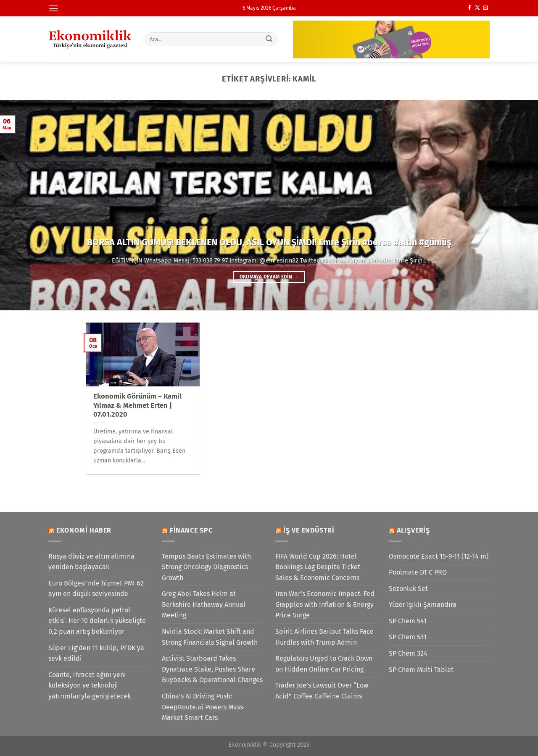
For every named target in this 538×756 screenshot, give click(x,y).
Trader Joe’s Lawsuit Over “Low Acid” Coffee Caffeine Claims (322, 691)
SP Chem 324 (408, 653)
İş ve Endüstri (309, 530)
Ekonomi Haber (84, 530)
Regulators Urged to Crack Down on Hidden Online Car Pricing (324, 664)
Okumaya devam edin (269, 277)
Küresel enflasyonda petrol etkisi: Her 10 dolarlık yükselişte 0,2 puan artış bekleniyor (97, 621)
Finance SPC (191, 530)
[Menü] (53, 8)
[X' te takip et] (477, 8)
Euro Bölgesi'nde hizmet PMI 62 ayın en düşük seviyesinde (96, 589)
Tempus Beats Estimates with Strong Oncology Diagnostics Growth (206, 567)
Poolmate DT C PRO (418, 572)
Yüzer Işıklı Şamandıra (423, 605)
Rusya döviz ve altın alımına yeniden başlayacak (91, 562)
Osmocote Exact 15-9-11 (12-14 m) (439, 556)
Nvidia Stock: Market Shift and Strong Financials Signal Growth (210, 637)
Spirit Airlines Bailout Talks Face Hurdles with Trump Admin (324, 637)
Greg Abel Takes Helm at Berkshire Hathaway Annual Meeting (204, 604)
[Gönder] (269, 39)
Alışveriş (413, 530)
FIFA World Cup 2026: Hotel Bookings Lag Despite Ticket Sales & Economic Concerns (318, 567)
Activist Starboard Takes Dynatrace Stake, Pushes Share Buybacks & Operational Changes (212, 669)
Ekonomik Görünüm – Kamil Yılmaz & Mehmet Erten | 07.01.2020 (137, 405)
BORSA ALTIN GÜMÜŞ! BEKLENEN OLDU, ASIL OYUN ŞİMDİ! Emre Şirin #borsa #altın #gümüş (269, 242)
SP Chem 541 (408, 621)
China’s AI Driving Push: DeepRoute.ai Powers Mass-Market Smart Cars (204, 707)
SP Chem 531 (408, 637)
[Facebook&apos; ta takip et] (469, 8)
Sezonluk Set (408, 589)
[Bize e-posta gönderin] (485, 8)
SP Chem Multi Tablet (421, 670)
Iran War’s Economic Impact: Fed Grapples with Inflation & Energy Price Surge (325, 604)
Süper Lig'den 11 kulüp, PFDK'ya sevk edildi (96, 653)
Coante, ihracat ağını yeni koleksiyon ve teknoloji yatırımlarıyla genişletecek (90, 685)
